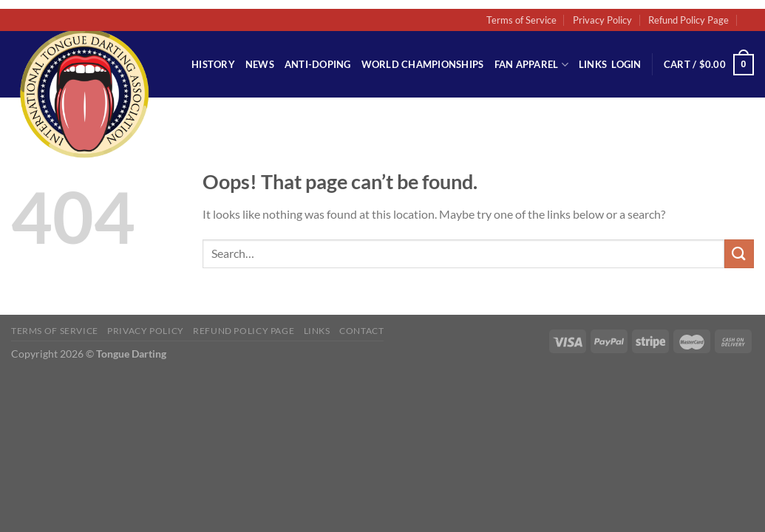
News (260, 64)
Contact (361, 331)
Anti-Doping (318, 64)
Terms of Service (521, 20)
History (213, 64)
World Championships (423, 64)
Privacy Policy (602, 20)
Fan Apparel (531, 65)
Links (593, 64)
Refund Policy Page (688, 20)
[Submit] (739, 254)
